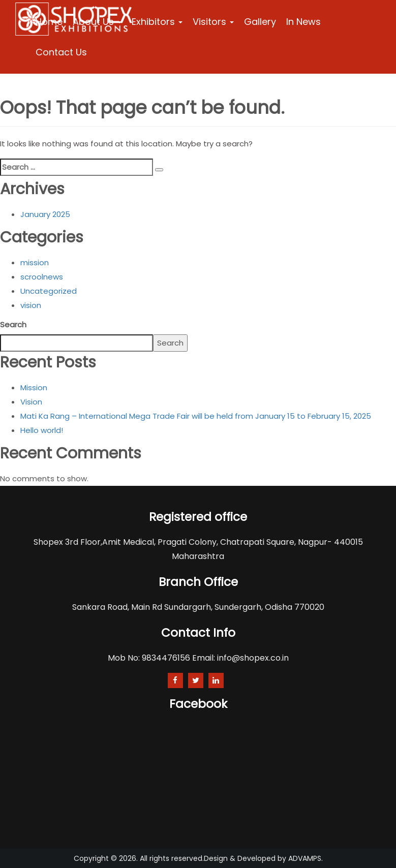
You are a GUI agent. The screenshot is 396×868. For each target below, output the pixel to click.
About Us (97, 22)
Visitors (213, 22)
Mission (34, 387)
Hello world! (42, 430)
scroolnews (42, 277)
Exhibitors (157, 22)
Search (13, 324)
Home (49, 22)
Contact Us (61, 52)
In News (303, 22)
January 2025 (45, 214)
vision (31, 305)
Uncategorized (49, 291)
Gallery (260, 22)
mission (35, 262)
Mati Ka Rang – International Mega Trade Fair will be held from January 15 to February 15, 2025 (196, 416)
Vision (31, 402)
